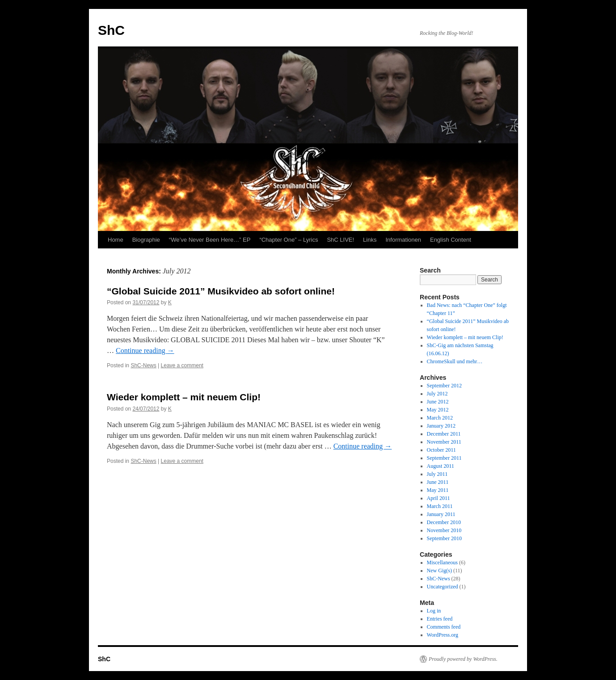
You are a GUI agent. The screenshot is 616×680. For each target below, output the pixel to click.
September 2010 (444, 538)
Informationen (403, 240)
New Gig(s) (439, 571)
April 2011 (439, 498)
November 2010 (444, 530)
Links (370, 240)
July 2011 (437, 474)
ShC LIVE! (340, 240)
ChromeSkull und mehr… (455, 361)
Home (116, 240)
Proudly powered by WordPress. (463, 659)
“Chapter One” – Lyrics (289, 240)
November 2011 (444, 442)
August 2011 (441, 466)
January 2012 (441, 426)
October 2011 (441, 450)
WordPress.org (443, 635)
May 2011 (438, 490)
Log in (434, 611)
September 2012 (444, 386)
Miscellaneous (442, 562)
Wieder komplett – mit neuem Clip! (184, 397)
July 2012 (437, 394)
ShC (111, 30)
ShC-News (143, 365)
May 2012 (438, 410)
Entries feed (440, 619)
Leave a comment (182, 365)
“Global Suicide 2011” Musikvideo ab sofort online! (221, 291)
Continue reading (145, 350)
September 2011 (444, 458)
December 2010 (444, 522)
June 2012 (438, 402)
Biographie (146, 240)
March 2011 (440, 506)
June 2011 (438, 482)
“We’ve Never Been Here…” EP (210, 240)
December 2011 (444, 434)
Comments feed (444, 627)
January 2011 (441, 514)
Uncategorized (443, 587)
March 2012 (440, 418)
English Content (451, 240)
